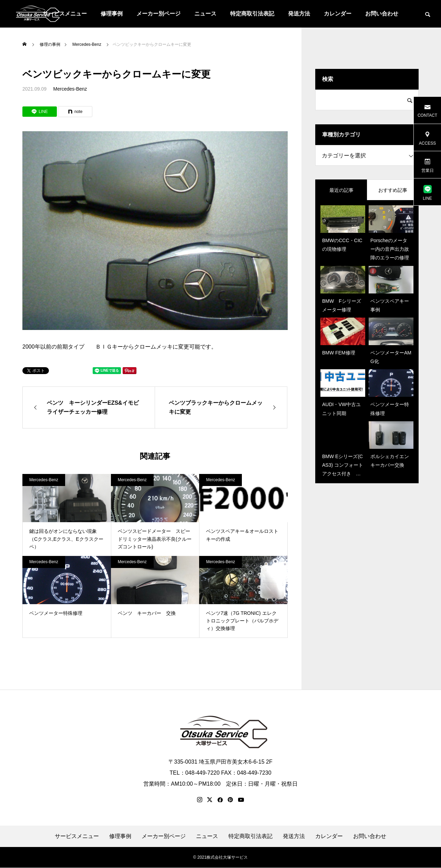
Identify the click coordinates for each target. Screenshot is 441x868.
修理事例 (112, 14)
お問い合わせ (382, 14)
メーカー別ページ (158, 14)
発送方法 (299, 14)
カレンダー (338, 14)
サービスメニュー (77, 837)
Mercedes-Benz (70, 89)
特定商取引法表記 (252, 14)
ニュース (205, 14)
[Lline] (40, 112)
